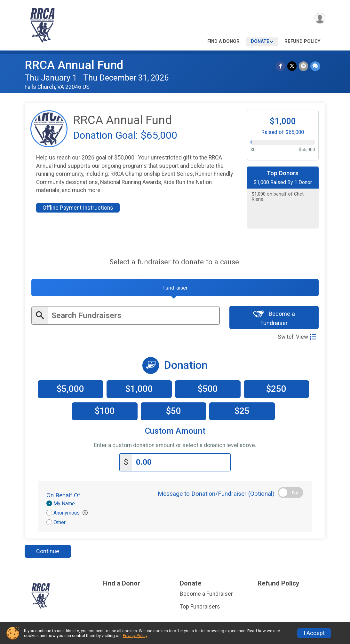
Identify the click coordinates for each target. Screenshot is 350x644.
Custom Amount (175, 434)
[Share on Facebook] (281, 66)
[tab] (175, 289)
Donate (260, 41)
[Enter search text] (133, 318)
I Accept (314, 633)
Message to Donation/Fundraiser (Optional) (216, 496)
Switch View (297, 339)
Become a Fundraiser (274, 320)
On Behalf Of (63, 497)
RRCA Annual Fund (74, 65)
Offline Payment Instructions (78, 208)
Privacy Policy (135, 636)
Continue (48, 553)
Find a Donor (223, 41)
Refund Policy (302, 41)
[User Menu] (319, 19)
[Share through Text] (315, 66)
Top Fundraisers (200, 609)
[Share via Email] (304, 66)
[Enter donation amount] (181, 464)
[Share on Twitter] (293, 66)
